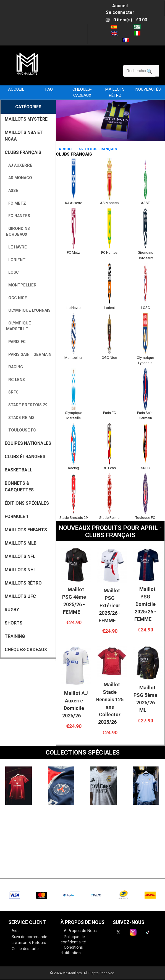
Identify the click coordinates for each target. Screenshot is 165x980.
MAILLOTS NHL (20, 570)
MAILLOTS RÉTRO (115, 92)
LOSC (12, 272)
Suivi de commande (29, 937)
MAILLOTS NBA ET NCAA (24, 136)
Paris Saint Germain (29, 355)
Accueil (120, 6)
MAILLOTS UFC (20, 596)
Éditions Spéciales (27, 503)
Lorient (16, 260)
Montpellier (21, 285)
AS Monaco (19, 178)
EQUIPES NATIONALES (28, 443)
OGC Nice (17, 298)
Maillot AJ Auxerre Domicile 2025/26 (75, 704)
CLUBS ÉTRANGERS (25, 457)
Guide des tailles (26, 949)
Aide (16, 931)
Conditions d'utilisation (72, 950)
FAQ (49, 89)
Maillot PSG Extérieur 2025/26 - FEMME (110, 605)
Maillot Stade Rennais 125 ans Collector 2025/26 (110, 703)
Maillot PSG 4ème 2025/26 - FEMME (74, 601)
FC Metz (16, 203)
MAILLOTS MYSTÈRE (26, 119)
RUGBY (12, 610)
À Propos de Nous (80, 931)
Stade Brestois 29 (27, 405)
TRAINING (15, 636)
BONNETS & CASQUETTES (19, 487)
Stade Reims (20, 418)
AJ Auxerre (19, 165)
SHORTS (14, 623)
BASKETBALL (19, 470)
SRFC (12, 392)
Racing (15, 367)
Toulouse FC (21, 430)
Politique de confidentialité (73, 940)
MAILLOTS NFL (20, 556)
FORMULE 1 (17, 516)
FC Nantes (18, 216)
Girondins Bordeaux (18, 232)
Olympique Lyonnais (28, 310)
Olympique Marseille (19, 326)
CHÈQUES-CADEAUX (82, 92)
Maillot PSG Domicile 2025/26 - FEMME (145, 604)
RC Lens (15, 380)
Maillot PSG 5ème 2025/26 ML (145, 699)
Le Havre (16, 247)
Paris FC (16, 342)
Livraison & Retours (29, 943)
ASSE (12, 191)
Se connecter (120, 12)
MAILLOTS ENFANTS (26, 530)
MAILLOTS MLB (21, 543)
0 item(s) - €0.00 (126, 20)
